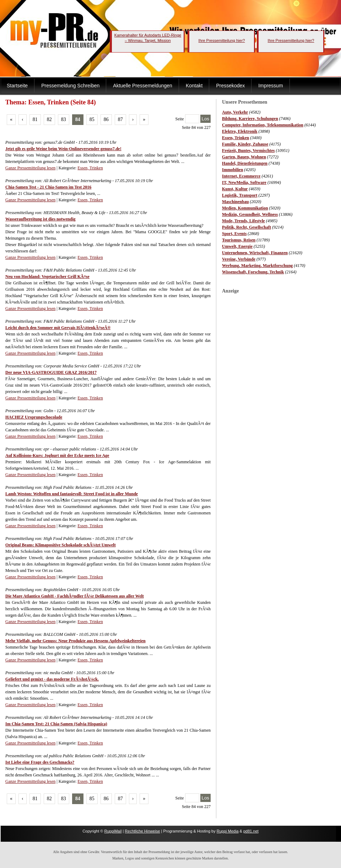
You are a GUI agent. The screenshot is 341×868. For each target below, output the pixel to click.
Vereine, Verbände (239, 259)
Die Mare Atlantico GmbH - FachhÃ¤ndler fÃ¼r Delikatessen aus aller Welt (75, 596)
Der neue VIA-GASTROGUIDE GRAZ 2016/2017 (51, 372)
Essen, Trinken (236, 138)
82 (49, 119)
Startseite (17, 86)
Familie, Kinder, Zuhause (245, 144)
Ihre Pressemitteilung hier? (222, 40)
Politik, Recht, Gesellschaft (247, 227)
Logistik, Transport (240, 195)
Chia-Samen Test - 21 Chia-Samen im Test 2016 (48, 187)
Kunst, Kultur (235, 189)
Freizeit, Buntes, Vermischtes (248, 151)
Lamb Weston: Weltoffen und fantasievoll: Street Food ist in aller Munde (72, 494)
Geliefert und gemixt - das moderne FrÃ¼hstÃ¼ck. (52, 679)
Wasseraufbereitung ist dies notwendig (40, 219)
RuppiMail (113, 831)
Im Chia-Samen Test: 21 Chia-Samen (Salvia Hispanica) (56, 724)
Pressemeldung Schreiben (70, 86)
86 (106, 119)
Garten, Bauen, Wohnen (244, 157)
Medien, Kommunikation (245, 208)
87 (120, 119)
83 (64, 119)
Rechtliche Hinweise (142, 831)
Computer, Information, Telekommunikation (263, 125)
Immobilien (232, 170)
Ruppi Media (228, 831)
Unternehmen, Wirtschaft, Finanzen (255, 253)
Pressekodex (230, 86)
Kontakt (194, 86)
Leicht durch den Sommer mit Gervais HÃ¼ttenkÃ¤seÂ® (58, 328)
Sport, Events (234, 234)
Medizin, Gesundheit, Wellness (250, 214)
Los (206, 119)
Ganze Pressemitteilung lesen (30, 168)
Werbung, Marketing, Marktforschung (257, 266)
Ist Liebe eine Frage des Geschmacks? (40, 762)
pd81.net (251, 831)
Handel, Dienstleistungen (245, 163)
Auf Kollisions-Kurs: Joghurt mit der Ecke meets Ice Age (57, 455)
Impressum (270, 86)
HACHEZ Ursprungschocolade (34, 417)
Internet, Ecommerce (241, 176)
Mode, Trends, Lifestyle (243, 221)
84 (78, 119)
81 (35, 119)
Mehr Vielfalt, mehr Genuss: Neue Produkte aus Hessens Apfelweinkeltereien (75, 641)
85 (92, 119)
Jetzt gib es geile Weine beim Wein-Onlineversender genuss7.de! (63, 149)
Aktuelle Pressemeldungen (143, 86)
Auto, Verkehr (235, 112)
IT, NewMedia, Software (244, 182)
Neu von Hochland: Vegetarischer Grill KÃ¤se (47, 277)
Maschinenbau (235, 202)
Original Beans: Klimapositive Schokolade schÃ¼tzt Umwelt (61, 545)
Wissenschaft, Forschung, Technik (253, 272)
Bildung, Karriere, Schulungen (250, 119)
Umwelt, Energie (237, 246)
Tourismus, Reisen (239, 240)
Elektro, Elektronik (240, 131)
